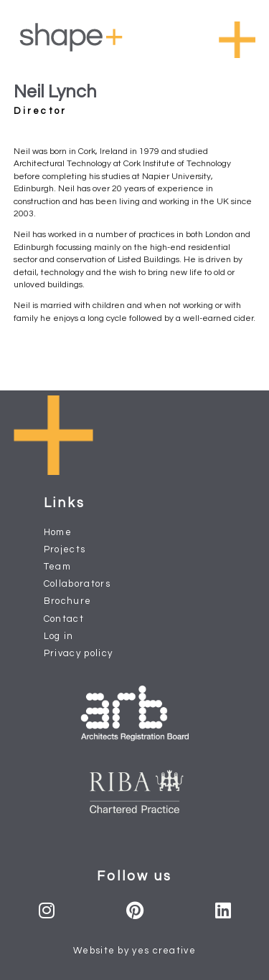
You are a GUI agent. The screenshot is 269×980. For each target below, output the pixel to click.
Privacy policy (79, 653)
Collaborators (77, 584)
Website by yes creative (134, 951)
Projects (65, 549)
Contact (64, 619)
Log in (59, 636)
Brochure (68, 601)
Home (58, 532)
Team (57, 567)
